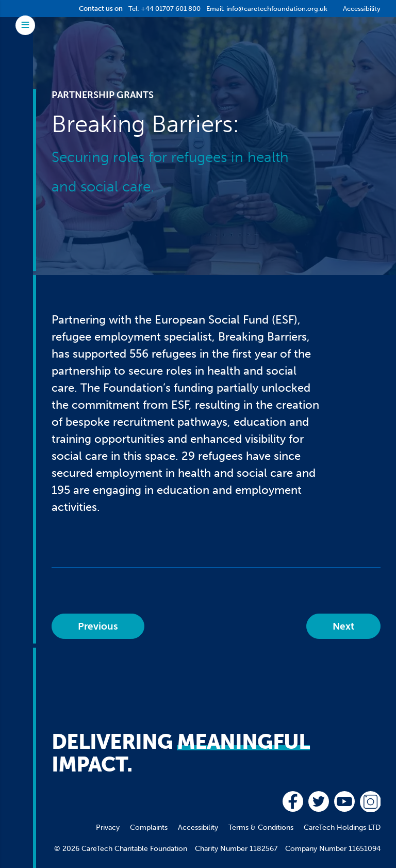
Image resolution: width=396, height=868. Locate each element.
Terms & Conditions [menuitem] (261, 827)
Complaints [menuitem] (149, 827)
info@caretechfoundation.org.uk (277, 9)
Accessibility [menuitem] (198, 827)
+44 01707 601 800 (171, 9)
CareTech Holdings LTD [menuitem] (342, 827)
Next (343, 626)
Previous (98, 626)
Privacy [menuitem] (108, 827)
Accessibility (362, 9)
